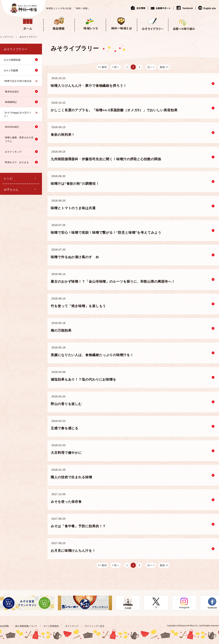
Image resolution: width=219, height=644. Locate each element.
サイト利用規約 (51, 626)
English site (207, 8)
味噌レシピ (90, 23)
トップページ (7, 37)
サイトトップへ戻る (95, 626)
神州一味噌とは (121, 23)
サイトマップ (72, 626)
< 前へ (116, 67)
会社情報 (139, 8)
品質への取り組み (184, 23)
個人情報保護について (26, 626)
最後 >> (164, 67)
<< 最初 (102, 67)
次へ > (151, 67)
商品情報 (59, 23)
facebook (185, 8)
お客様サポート (161, 8)
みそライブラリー (152, 23)
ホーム (28, 23)
